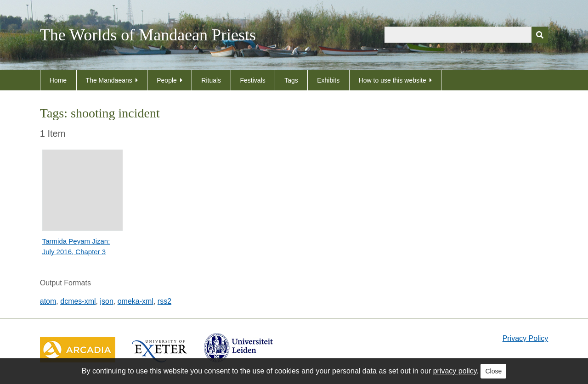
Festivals (253, 80)
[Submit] (540, 35)
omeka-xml (136, 301)
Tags (291, 80)
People (167, 80)
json (106, 301)
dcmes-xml (78, 301)
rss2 (164, 301)
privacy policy (455, 371)
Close (493, 371)
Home (58, 80)
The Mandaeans (109, 80)
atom (48, 301)
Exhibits (328, 80)
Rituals (211, 80)
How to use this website (393, 80)
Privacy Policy (526, 338)
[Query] (466, 35)
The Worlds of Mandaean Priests (148, 35)
